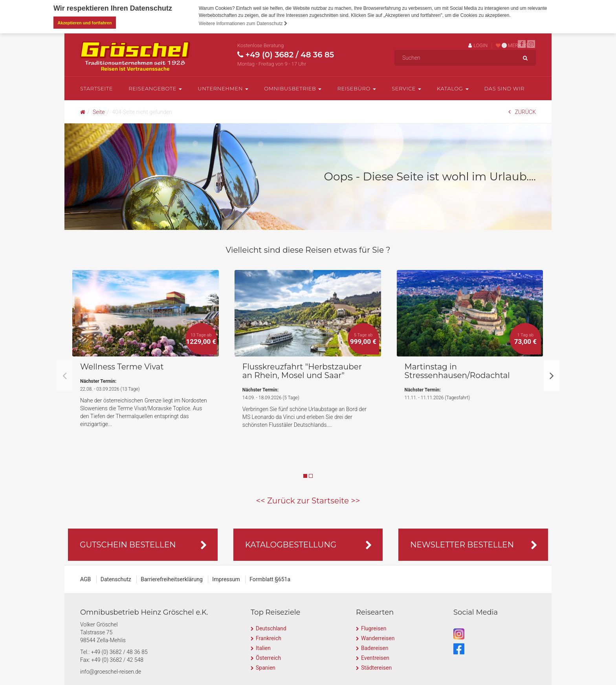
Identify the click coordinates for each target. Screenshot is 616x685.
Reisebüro (357, 88)
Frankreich (269, 638)
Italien (263, 648)
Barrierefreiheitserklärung (172, 579)
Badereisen (375, 648)
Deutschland (271, 628)
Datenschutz (116, 579)
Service (406, 88)
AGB (85, 579)
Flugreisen (374, 628)
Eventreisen (375, 657)
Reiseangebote (155, 88)
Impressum (226, 579)
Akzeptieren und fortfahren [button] (85, 23)
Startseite (96, 88)
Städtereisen (376, 667)
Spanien (266, 667)
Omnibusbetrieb (293, 88)
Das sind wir (505, 88)
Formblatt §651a (270, 579)
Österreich (268, 657)
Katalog (453, 88)
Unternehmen (223, 88)
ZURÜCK (522, 111)
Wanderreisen (378, 638)
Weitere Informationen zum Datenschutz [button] (243, 24)
